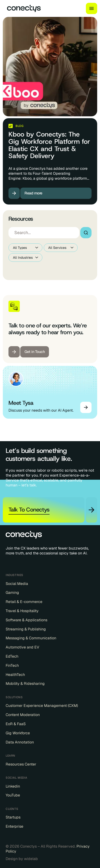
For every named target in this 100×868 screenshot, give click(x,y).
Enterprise (14, 826)
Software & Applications (26, 620)
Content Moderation (23, 715)
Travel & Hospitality (22, 611)
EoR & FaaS (16, 724)
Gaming (12, 593)
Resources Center (21, 764)
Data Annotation (20, 742)
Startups (13, 817)
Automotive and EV (22, 647)
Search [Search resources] (86, 233)
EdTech (12, 656)
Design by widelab (22, 859)
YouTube (13, 795)
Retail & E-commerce (24, 602)
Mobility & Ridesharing (25, 684)
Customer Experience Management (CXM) (42, 706)
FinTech (12, 666)
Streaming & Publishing (26, 629)
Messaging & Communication (31, 638)
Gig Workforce (18, 733)
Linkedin (13, 786)
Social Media (17, 584)
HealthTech (15, 675)
